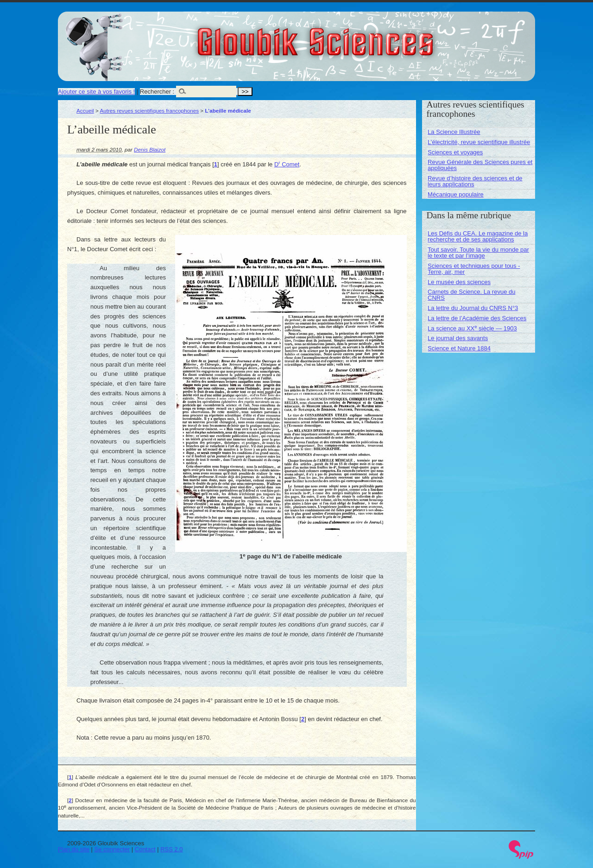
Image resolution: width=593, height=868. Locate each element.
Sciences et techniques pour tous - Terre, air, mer (474, 269)
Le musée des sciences (459, 282)
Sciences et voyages (455, 152)
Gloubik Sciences (368, 36)
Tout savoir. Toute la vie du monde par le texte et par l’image (478, 253)
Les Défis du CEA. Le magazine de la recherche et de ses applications (478, 236)
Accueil (85, 111)
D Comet (287, 164)
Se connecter (112, 849)
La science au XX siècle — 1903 (472, 328)
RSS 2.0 (171, 849)
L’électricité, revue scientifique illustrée (479, 142)
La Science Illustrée (454, 132)
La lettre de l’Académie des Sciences (477, 318)
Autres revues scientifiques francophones (149, 111)
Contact (145, 849)
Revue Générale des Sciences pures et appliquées (480, 165)
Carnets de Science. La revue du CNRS (471, 295)
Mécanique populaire (456, 194)
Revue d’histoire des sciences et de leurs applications (475, 181)
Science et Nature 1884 (459, 348)
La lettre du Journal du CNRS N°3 (473, 308)
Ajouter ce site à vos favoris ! (96, 92)
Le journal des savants (458, 338)
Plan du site (74, 849)
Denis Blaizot (150, 149)
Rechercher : (157, 92)
